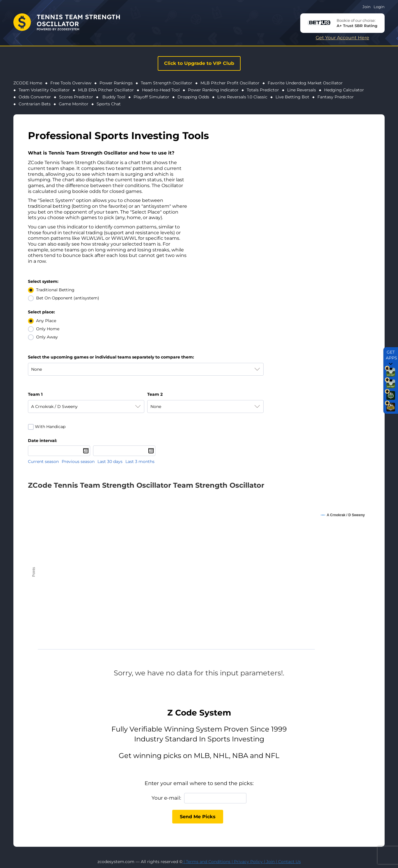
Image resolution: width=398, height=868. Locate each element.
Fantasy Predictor (336, 97)
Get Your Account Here (342, 38)
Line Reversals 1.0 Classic (242, 97)
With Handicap (50, 427)
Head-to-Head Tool (161, 90)
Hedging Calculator (344, 90)
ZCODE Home (28, 83)
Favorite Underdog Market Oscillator (305, 83)
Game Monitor (74, 104)
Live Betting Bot (292, 97)
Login (379, 7)
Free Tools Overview (71, 83)
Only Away (47, 337)
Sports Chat (109, 104)
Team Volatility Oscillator (44, 90)
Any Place (46, 321)
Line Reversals (302, 90)
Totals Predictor (263, 90)
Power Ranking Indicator (213, 90)
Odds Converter (35, 97)
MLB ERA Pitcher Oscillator (106, 90)
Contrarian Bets (35, 104)
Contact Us (289, 862)
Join (367, 7)
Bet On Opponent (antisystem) (68, 298)
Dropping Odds (193, 97)
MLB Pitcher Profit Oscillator (230, 83)
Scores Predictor (76, 97)
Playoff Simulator (151, 97)
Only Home (48, 329)
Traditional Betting (55, 290)
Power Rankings (116, 83)
